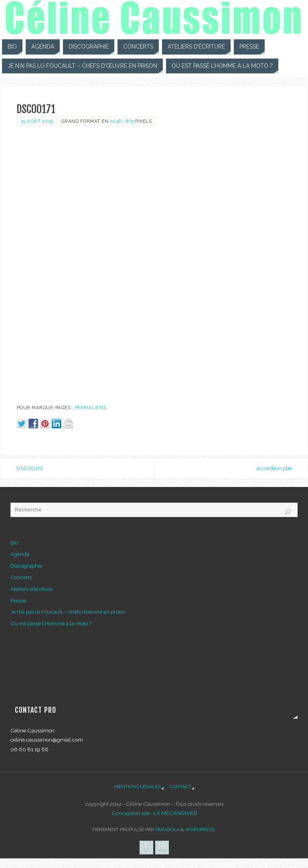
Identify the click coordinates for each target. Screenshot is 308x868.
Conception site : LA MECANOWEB (154, 813)
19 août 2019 (37, 121)
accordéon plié (274, 468)
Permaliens (91, 408)
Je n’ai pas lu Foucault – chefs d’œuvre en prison (68, 612)
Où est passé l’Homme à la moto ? (51, 623)
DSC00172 (30, 468)
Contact (180, 787)
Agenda (20, 554)
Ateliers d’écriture (31, 589)
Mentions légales (138, 787)
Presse (18, 600)
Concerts (21, 577)
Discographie (26, 566)
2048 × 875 (122, 121)
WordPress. (201, 829)
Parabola (167, 829)
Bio (14, 543)
